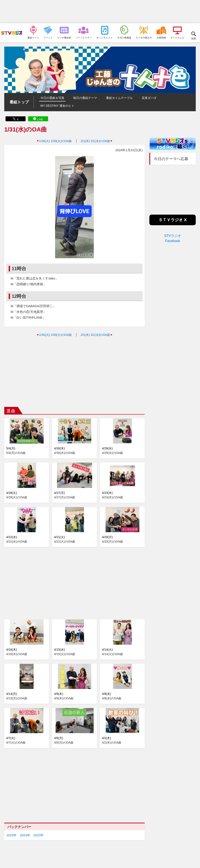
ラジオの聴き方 (144, 38)
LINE (40, 119)
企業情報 (161, 38)
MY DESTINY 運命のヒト (57, 106)
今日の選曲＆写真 (52, 98)
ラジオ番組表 (64, 38)
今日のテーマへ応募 (171, 159)
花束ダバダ (149, 98)
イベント (48, 38)
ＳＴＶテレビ (177, 38)
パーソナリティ (84, 38)
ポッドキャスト (105, 38)
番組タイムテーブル (119, 98)
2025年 (11, 835)
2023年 (39, 835)
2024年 (25, 835)
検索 (194, 38)
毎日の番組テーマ (85, 98)
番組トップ (19, 102)
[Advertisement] (100, 12)
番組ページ (33, 38)
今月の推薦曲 (124, 38)
